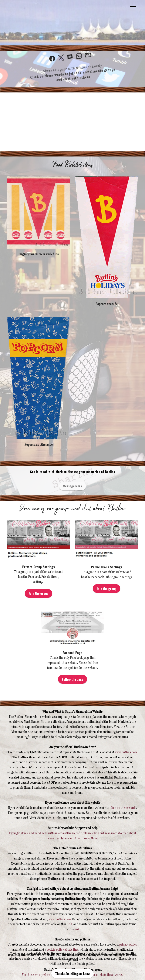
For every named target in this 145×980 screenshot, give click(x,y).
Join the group (39, 593)
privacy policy (128, 944)
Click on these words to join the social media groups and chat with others (73, 74)
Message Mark (72, 486)
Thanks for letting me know (72, 974)
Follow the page (73, 679)
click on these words (123, 808)
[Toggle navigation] (133, 7)
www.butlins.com (126, 752)
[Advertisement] (72, 122)
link (69, 924)
